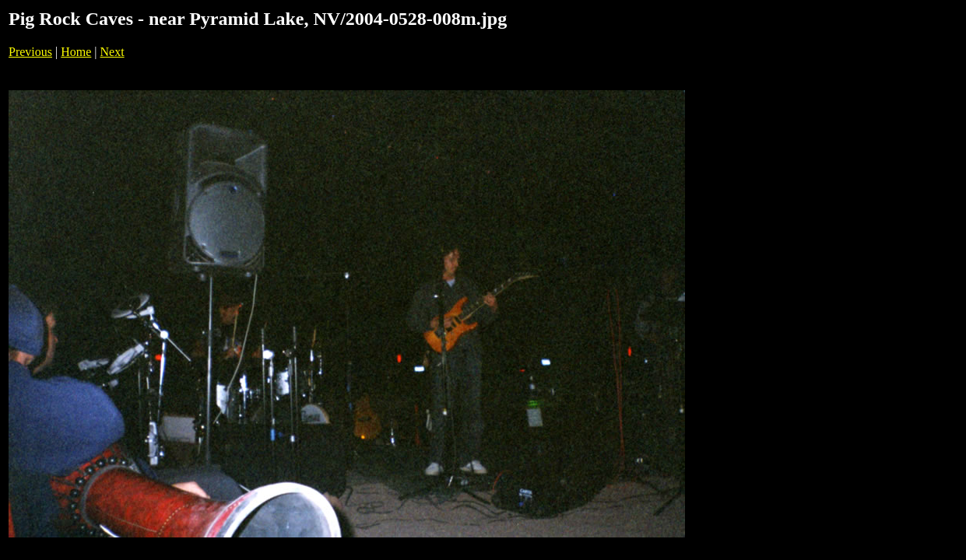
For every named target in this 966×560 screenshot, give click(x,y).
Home (76, 52)
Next (112, 52)
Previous (30, 52)
